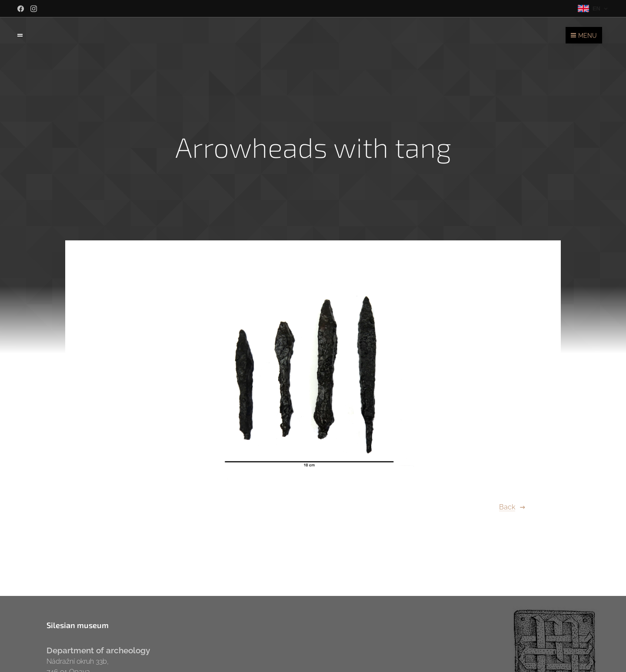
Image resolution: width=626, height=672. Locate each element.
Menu (584, 36)
